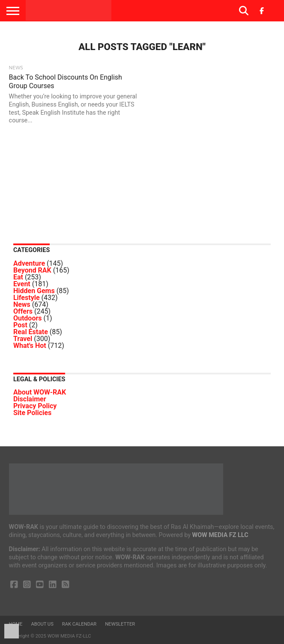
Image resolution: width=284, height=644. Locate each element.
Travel (23, 339)
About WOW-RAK (40, 392)
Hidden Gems (34, 291)
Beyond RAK (32, 270)
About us (42, 624)
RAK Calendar (79, 624)
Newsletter (120, 624)
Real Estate (31, 332)
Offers (23, 311)
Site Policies (32, 413)
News (22, 304)
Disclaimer (30, 399)
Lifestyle (27, 298)
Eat (18, 277)
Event (22, 284)
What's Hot (30, 346)
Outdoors (28, 318)
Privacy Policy (35, 406)
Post (20, 325)
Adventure (29, 263)
